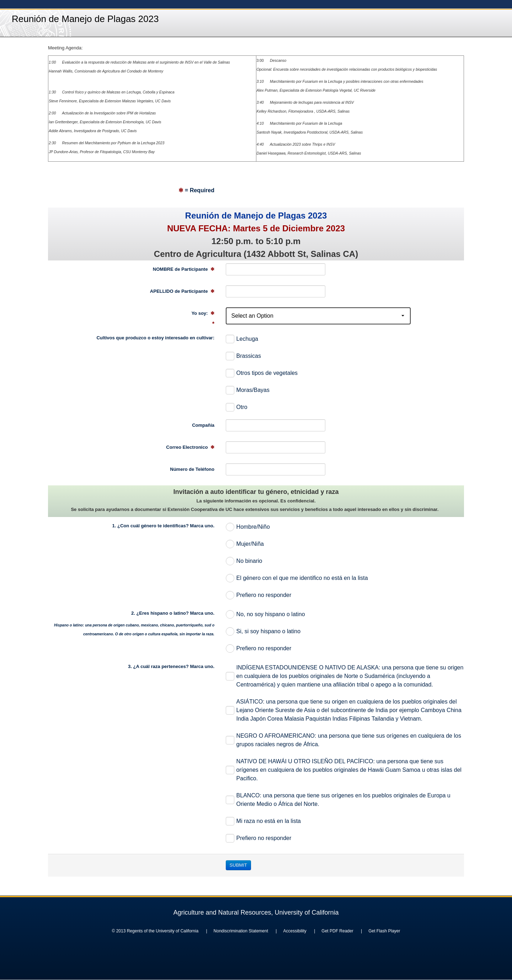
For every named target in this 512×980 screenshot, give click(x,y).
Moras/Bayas (248, 390)
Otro (237, 407)
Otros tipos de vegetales (262, 373)
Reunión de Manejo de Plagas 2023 (85, 19)
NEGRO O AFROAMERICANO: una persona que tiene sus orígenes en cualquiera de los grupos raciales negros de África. (343, 740)
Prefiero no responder (259, 595)
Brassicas (243, 356)
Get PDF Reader (337, 931)
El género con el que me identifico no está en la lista (297, 578)
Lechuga (242, 339)
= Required (196, 190)
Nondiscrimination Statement (241, 931)
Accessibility (295, 931)
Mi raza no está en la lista (263, 821)
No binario (244, 561)
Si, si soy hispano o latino (263, 631)
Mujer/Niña (245, 544)
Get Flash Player (384, 931)
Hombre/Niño (248, 527)
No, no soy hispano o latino (265, 614)
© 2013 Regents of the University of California (155, 931)
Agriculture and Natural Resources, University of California (256, 912)
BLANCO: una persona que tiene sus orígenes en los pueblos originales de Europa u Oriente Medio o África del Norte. (338, 800)
